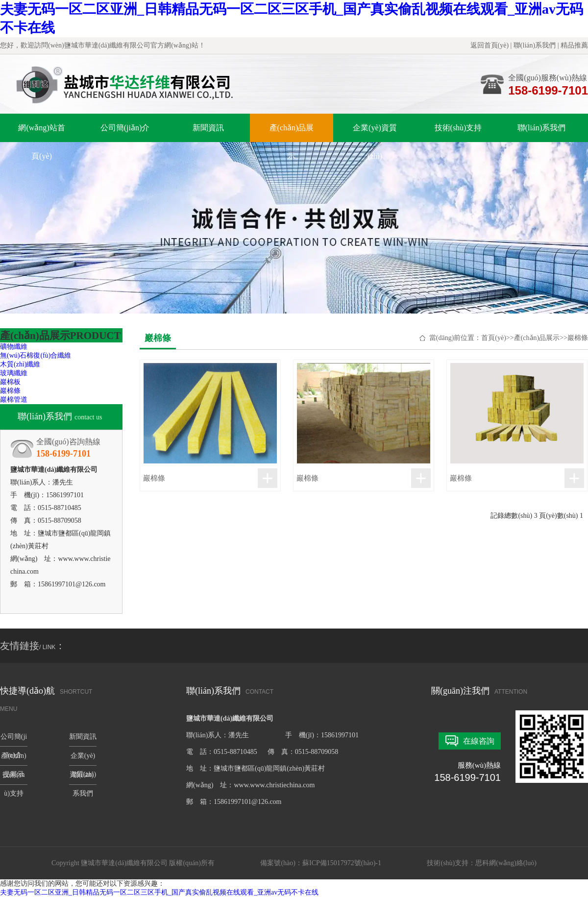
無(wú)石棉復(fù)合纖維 (36, 355)
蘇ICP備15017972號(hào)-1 (342, 863)
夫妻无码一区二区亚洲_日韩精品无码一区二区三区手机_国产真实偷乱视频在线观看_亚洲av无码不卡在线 (159, 892)
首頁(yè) (494, 338)
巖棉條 (10, 391)
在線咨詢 (479, 741)
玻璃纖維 (14, 373)
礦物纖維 (14, 347)
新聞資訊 (208, 128)
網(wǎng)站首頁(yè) (41, 133)
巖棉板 (10, 382)
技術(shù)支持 (458, 128)
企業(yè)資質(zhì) (375, 133)
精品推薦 (574, 45)
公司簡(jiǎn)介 (125, 128)
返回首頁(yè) (490, 45)
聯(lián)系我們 (535, 45)
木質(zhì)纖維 (20, 364)
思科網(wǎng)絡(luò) (506, 863)
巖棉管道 (14, 400)
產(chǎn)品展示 (292, 133)
